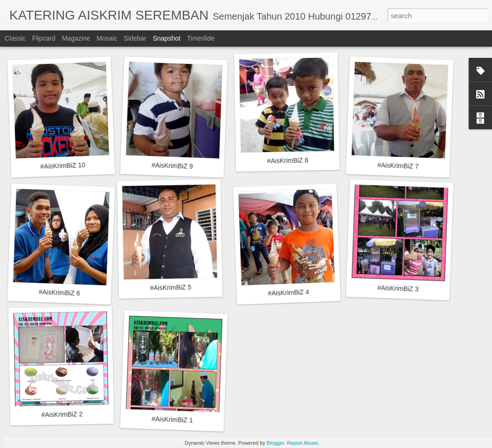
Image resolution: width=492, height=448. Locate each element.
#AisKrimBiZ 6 (59, 292)
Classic (15, 38)
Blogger (275, 443)
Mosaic (107, 38)
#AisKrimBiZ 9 (172, 165)
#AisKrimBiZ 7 (398, 165)
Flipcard (44, 38)
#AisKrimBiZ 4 (288, 292)
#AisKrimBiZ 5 (170, 287)
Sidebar (135, 38)
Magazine (76, 38)
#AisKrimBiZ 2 (62, 414)
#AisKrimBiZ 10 (63, 165)
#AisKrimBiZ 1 (172, 419)
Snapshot (167, 38)
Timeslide (201, 38)
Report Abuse (302, 443)
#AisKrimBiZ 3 (398, 288)
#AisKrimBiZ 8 (288, 161)
